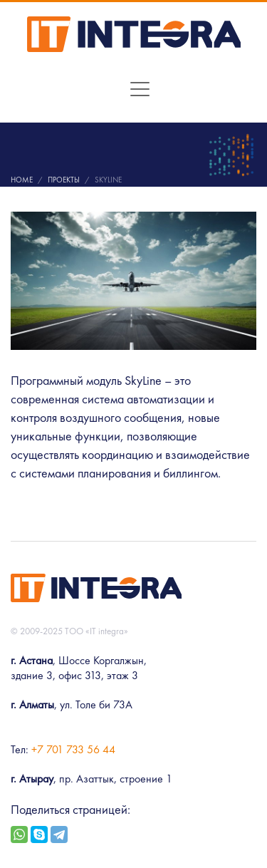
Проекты (64, 180)
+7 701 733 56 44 (73, 749)
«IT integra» (107, 631)
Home (22, 180)
